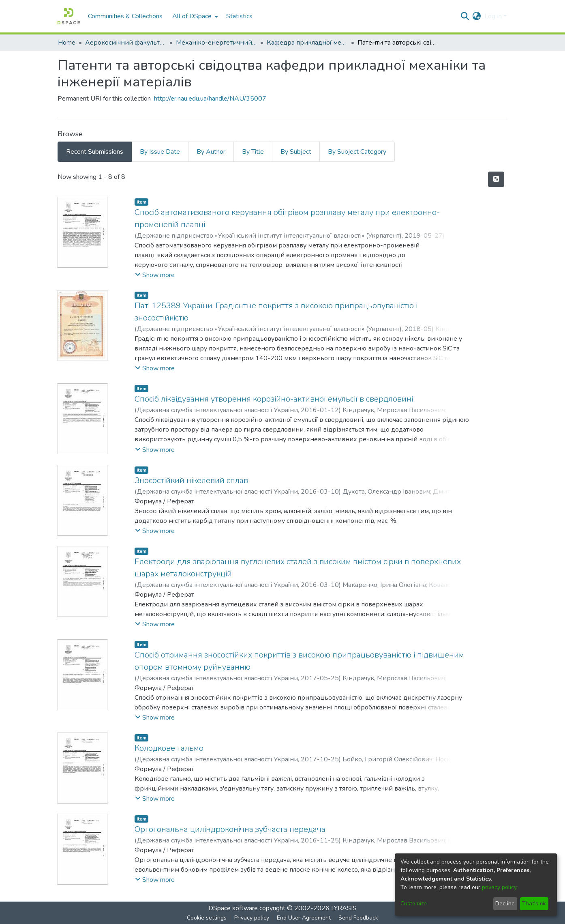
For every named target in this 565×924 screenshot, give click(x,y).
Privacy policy (252, 918)
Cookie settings (207, 918)
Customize (414, 904)
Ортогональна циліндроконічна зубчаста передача (230, 829)
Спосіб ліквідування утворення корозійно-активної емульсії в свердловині (274, 399)
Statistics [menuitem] (239, 16)
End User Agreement (304, 918)
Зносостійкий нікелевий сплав (191, 480)
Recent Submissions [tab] (95, 152)
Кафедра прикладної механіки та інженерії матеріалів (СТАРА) (307, 43)
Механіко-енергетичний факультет (216, 43)
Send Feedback (358, 918)
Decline (505, 904)
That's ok (534, 904)
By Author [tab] (211, 152)
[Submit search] (465, 16)
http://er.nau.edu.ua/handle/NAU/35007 (210, 99)
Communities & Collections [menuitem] (125, 16)
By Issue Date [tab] (160, 152)
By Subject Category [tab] (357, 152)
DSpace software (233, 908)
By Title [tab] (253, 152)
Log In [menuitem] (493, 16)
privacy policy (499, 887)
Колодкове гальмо (169, 748)
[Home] (69, 16)
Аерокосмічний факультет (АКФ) (126, 43)
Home (67, 43)
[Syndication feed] (496, 179)
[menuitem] (194, 16)
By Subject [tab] (296, 152)
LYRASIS (344, 908)
